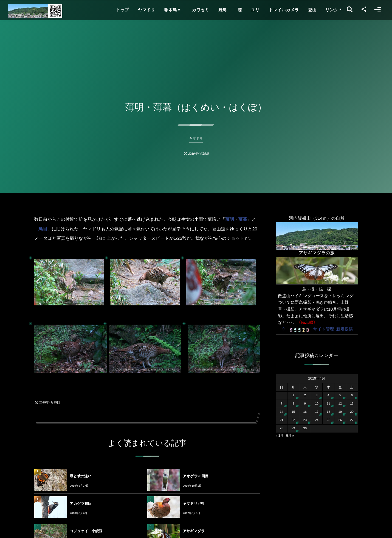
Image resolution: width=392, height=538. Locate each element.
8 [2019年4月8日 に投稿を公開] (293, 404)
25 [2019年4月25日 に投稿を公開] (328, 420)
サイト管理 (323, 329)
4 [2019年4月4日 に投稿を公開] (328, 395)
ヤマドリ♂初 (193, 504)
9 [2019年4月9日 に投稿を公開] (305, 404)
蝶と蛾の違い (81, 476)
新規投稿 (345, 329)
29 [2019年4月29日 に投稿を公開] (293, 428)
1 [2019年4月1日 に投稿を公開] (293, 395)
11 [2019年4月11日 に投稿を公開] (328, 404)
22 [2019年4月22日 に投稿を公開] (293, 420)
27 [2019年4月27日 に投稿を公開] (352, 420)
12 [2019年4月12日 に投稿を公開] (340, 404)
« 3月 (280, 436)
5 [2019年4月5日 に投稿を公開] (340, 395)
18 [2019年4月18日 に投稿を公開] (328, 412)
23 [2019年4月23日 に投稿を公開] (305, 420)
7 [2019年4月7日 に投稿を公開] (281, 404)
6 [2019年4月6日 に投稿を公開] (352, 395)
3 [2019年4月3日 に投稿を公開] (317, 395)
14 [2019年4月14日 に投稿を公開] (282, 412)
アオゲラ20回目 (196, 476)
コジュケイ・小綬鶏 (86, 531)
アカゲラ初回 (81, 504)
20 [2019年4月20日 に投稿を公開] (352, 412)
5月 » (290, 436)
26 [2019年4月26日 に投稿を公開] (340, 420)
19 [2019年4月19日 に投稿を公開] (340, 412)
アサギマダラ (194, 531)
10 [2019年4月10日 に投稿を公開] (317, 404)
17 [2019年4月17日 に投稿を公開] (317, 412)
